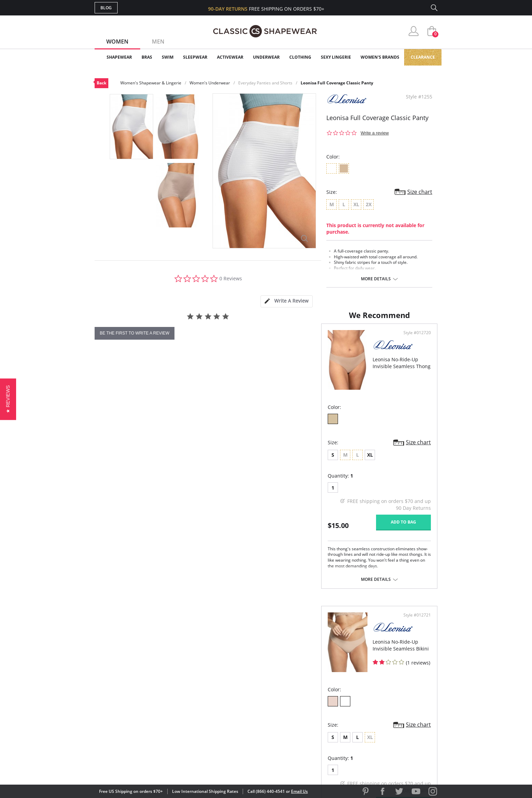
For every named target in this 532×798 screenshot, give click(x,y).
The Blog (312, 707)
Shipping (221, 707)
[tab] (287, 301)
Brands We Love (321, 696)
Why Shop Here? (320, 674)
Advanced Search (233, 674)
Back (101, 83)
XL (143, 493)
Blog (106, 8)
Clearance (423, 57)
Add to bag (229, 560)
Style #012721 (415, 372)
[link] (373, 753)
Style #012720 (242, 372)
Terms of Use (148, 767)
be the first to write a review (135, 333)
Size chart (420, 192)
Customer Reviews (324, 685)
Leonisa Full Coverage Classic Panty (337, 83)
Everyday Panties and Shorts (265, 83)
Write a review (375, 133)
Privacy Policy (318, 718)
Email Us (299, 791)
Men (158, 42)
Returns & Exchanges (238, 718)
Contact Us (225, 730)
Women (117, 42)
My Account (226, 685)
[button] (8, 399)
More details (376, 279)
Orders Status (229, 696)
